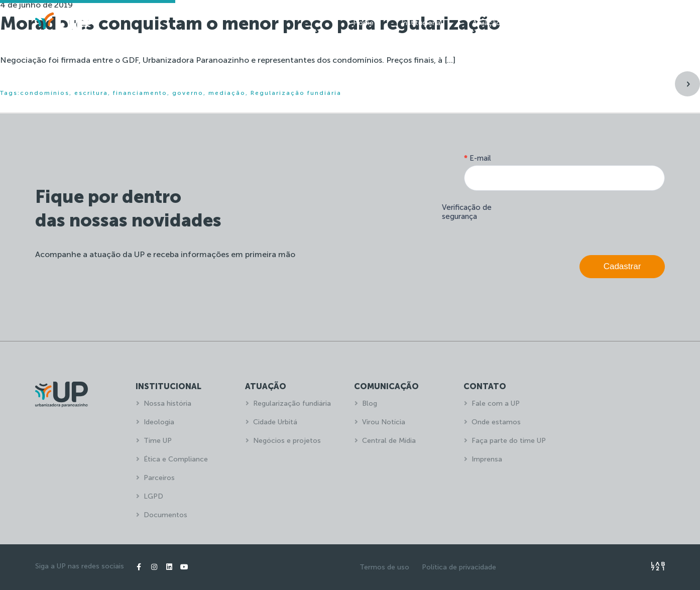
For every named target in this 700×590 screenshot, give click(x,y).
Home (363, 23)
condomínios (45, 93)
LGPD (153, 496)
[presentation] (589, 220)
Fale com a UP (496, 403)
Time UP (158, 441)
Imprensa (487, 459)
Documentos (165, 515)
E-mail (478, 158)
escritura (91, 93)
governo (188, 93)
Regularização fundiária (296, 93)
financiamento (140, 93)
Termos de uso (384, 567)
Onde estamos (496, 422)
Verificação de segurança (467, 212)
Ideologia (159, 422)
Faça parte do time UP (509, 441)
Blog (370, 403)
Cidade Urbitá (275, 422)
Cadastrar (622, 266)
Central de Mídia (389, 441)
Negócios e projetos (287, 441)
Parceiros (159, 478)
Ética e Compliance (176, 459)
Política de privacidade (459, 567)
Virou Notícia (384, 422)
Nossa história (167, 403)
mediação (227, 93)
